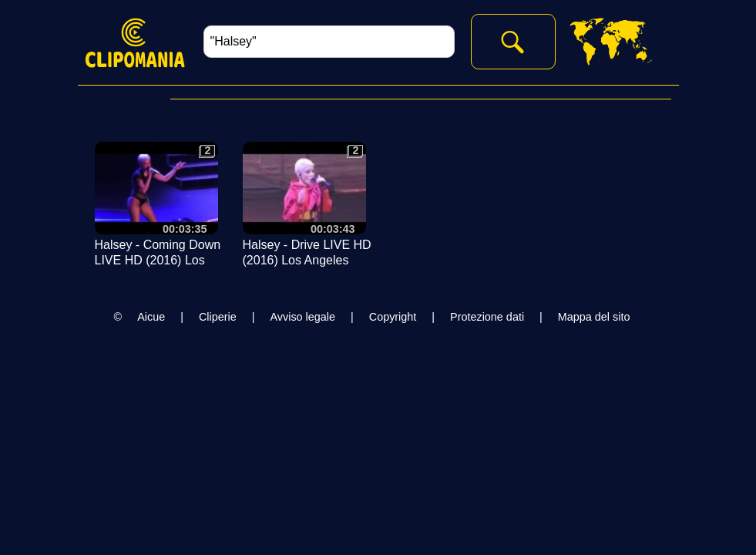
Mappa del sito (594, 317)
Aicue (151, 317)
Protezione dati (487, 317)
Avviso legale (302, 317)
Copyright (393, 317)
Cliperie (218, 317)
